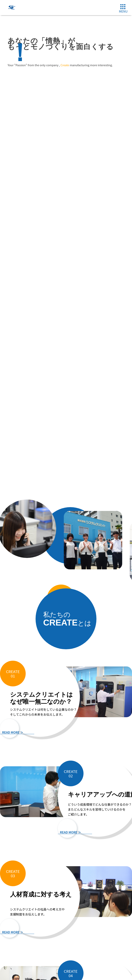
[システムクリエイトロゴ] (11, 11)
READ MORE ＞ (13, 732)
